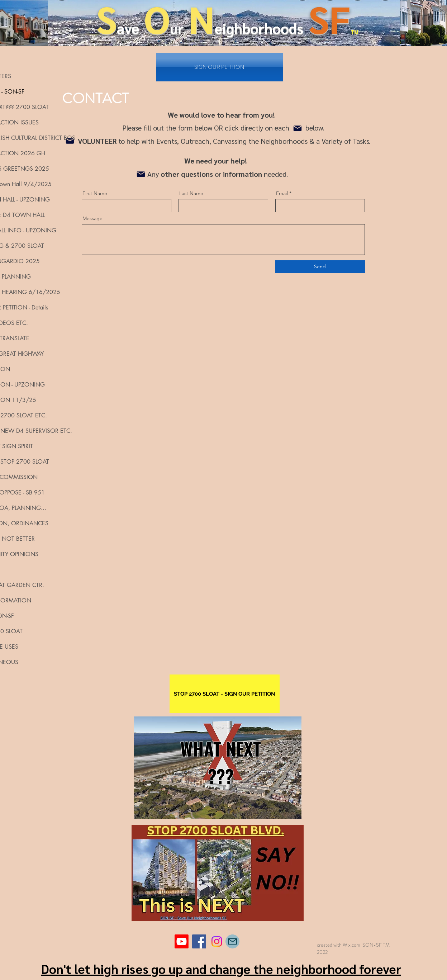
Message (92, 218)
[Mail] (298, 128)
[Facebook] (199, 941)
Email (282, 193)
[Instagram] (217, 941)
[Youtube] (182, 941)
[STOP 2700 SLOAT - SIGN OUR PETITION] (225, 694)
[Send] (320, 267)
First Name (95, 193)
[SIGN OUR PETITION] (220, 67)
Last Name (191, 193)
